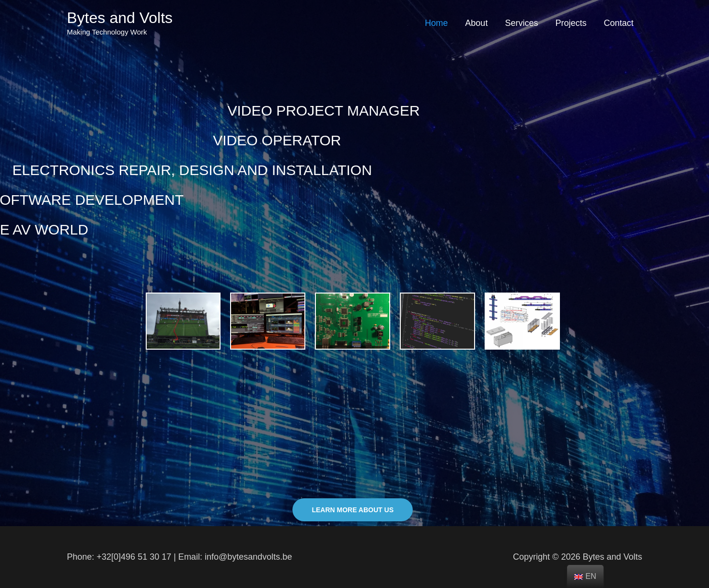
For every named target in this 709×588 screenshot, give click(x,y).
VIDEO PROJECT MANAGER (300, 111)
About (476, 23)
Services (521, 23)
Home (436, 23)
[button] (353, 510)
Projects (571, 23)
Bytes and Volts (120, 18)
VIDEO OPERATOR (233, 140)
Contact (618, 23)
